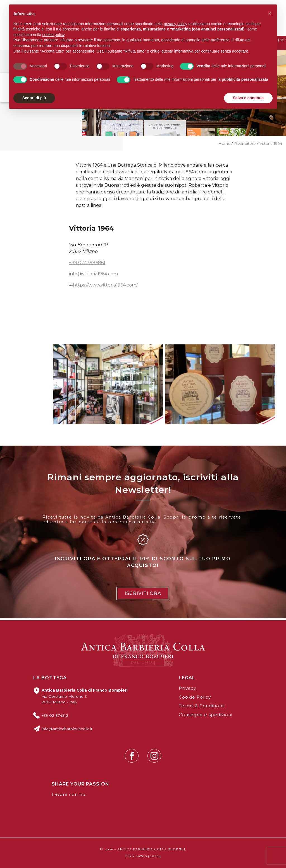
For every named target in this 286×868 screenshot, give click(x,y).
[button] (270, 13)
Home (224, 143)
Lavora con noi (69, 794)
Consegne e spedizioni (206, 715)
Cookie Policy (195, 697)
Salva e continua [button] (248, 98)
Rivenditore (245, 143)
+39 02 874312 (55, 715)
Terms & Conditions (202, 706)
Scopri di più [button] (34, 98)
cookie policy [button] (53, 35)
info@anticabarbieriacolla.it (67, 729)
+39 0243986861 (87, 263)
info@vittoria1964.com (93, 274)
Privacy (187, 688)
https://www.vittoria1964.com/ (105, 285)
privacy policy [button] (176, 24)
